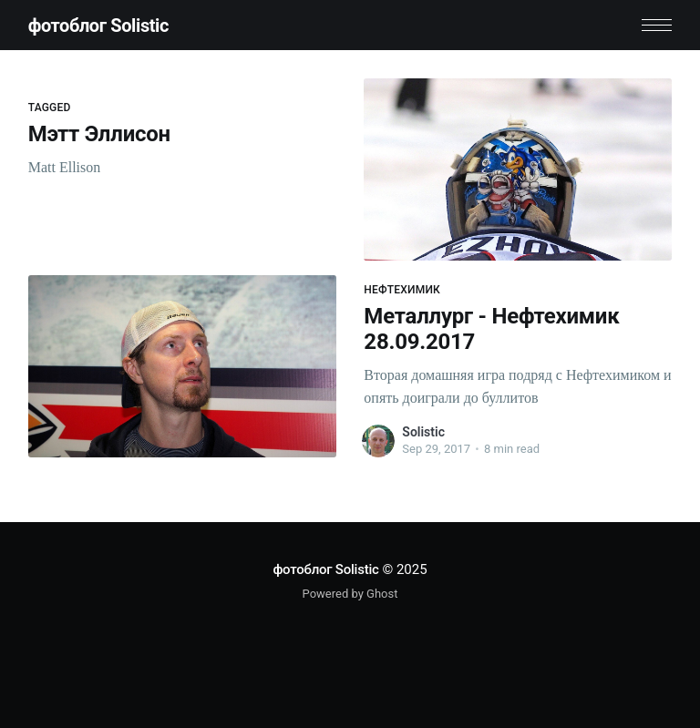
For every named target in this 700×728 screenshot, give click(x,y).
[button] (657, 25)
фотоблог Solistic (98, 26)
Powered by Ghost (350, 594)
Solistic (423, 432)
